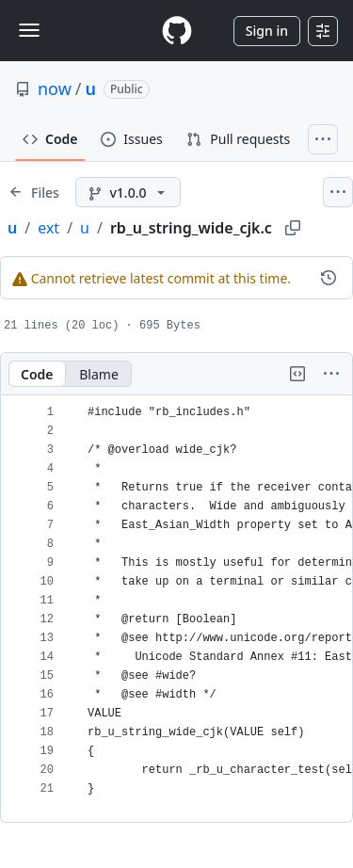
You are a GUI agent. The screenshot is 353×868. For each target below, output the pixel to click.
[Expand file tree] (34, 192)
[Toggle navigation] (29, 30)
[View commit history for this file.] (329, 278)
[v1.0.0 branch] (128, 192)
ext (48, 228)
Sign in (267, 31)
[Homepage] (177, 31)
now (55, 88)
